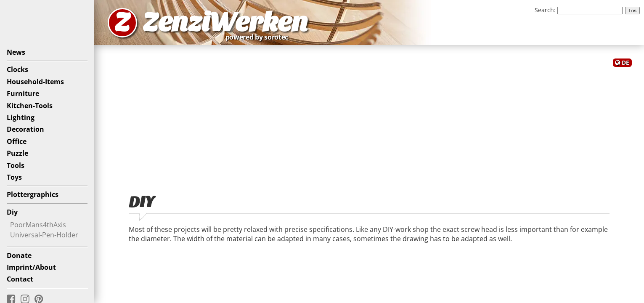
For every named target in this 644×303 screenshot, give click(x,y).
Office (17, 141)
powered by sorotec (259, 37)
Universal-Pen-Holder (44, 235)
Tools (16, 165)
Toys (14, 177)
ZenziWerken (225, 23)
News (16, 52)
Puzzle (17, 153)
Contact (20, 279)
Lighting (21, 117)
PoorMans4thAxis (38, 225)
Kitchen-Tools (30, 106)
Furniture (23, 93)
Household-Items (35, 82)
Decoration (25, 129)
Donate (19, 255)
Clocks (17, 69)
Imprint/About (31, 267)
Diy (12, 212)
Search (544, 10)
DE (625, 62)
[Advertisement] (369, 125)
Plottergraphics (33, 194)
